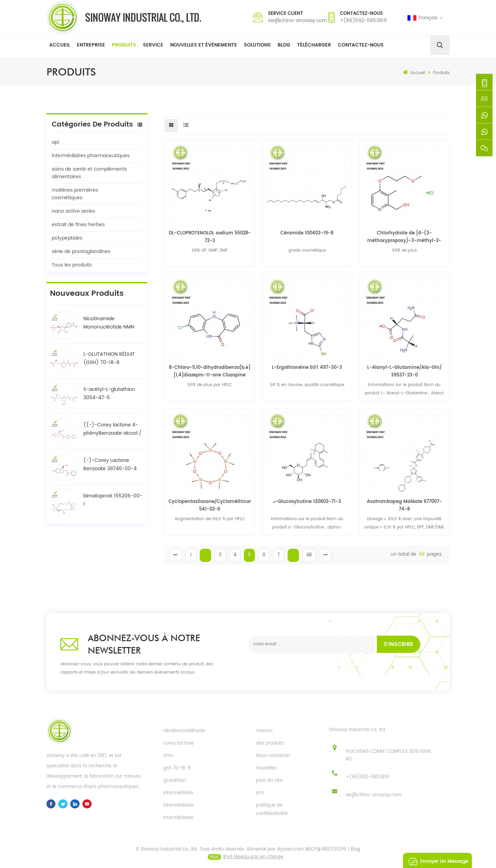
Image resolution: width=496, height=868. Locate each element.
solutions (257, 45)
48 (309, 555)
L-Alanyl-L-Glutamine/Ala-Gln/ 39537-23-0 (404, 371)
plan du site (269, 781)
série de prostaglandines (81, 251)
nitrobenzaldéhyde (184, 731)
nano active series (73, 211)
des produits (270, 743)
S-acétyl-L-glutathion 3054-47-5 (109, 393)
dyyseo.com (290, 856)
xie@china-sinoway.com (297, 21)
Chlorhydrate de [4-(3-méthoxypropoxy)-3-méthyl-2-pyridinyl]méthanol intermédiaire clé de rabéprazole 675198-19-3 (404, 237)
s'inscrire (399, 644)
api (55, 142)
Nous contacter (273, 756)
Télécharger (314, 45)
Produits (124, 45)
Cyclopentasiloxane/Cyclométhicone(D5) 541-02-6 (210, 506)
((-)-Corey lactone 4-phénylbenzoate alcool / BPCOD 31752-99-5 (112, 429)
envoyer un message (436, 860)
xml (260, 793)
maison (264, 731)
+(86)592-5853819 (363, 21)
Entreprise (91, 45)
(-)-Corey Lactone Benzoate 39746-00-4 (110, 465)
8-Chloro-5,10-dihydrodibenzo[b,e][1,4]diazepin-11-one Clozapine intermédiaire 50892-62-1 (210, 372)
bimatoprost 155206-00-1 (113, 500)
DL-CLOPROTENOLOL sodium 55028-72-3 (210, 237)
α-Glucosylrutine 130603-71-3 (307, 502)
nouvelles (266, 768)
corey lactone (179, 743)
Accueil (60, 45)
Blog (284, 45)
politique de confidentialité (272, 810)
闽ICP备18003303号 (326, 856)
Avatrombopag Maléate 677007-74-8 (404, 506)
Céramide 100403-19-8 (307, 233)
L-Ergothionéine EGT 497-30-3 (307, 368)
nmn (168, 756)
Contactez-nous (361, 45)
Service (153, 45)
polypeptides (67, 238)
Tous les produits (72, 265)
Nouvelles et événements (204, 45)
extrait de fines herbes (78, 225)
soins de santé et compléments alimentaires (89, 173)
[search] (440, 45)
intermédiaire (178, 793)
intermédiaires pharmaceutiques (91, 156)
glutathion (175, 781)
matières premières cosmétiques (75, 194)
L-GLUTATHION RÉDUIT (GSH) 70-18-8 (109, 358)
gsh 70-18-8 (177, 768)
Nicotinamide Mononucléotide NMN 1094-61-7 (109, 323)
